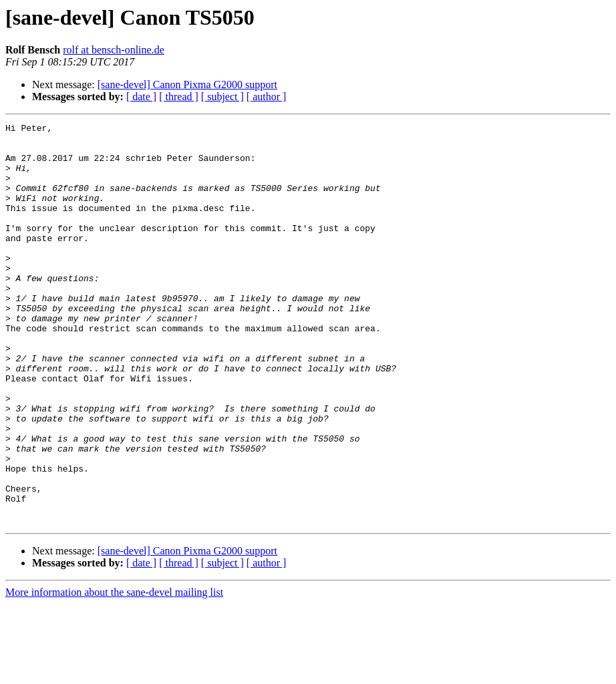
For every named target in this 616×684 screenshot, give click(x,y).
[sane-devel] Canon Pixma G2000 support (187, 84)
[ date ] (141, 97)
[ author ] (267, 97)
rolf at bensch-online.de (114, 50)
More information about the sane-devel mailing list (114, 672)
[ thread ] (179, 97)
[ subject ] (222, 97)
